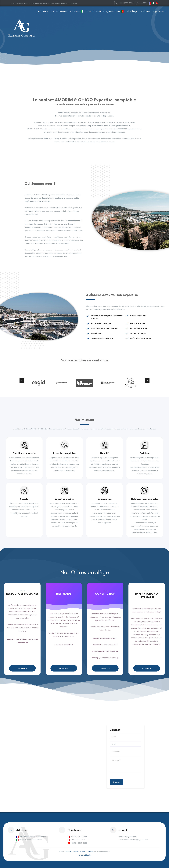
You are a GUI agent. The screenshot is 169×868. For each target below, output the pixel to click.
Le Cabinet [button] (42, 11)
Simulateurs (145, 11)
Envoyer (116, 782)
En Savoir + (22, 668)
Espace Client (159, 11)
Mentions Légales (85, 855)
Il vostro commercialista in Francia (66, 11)
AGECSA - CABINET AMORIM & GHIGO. (79, 852)
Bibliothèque (132, 11)
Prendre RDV (142, 3)
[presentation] (22, 381)
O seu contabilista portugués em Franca (104, 11)
